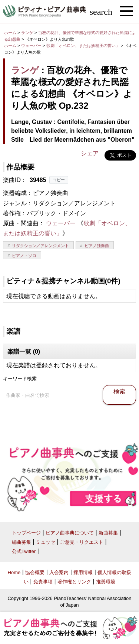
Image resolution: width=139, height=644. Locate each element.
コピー (59, 180)
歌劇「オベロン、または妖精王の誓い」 (84, 45)
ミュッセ (46, 542)
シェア (90, 153)
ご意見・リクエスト (82, 542)
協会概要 (35, 572)
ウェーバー (31, 45)
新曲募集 (108, 533)
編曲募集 (21, 542)
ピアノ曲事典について (70, 533)
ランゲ (27, 33)
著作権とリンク (74, 582)
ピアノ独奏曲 (97, 246)
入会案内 (59, 572)
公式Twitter (24, 551)
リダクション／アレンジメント (40, 246)
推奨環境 (106, 582)
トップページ (26, 533)
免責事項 (43, 582)
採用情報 (83, 572)
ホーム (10, 33)
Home (14, 572)
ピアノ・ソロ (24, 256)
